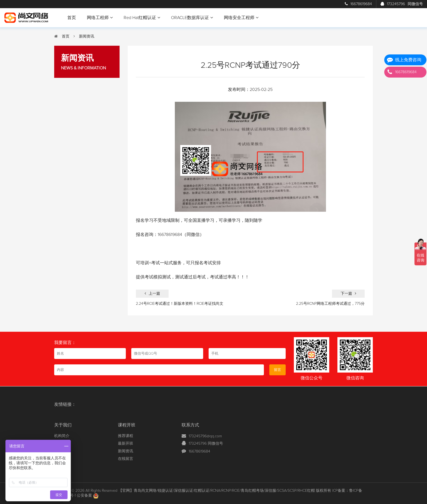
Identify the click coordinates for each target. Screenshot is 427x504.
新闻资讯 (87, 36)
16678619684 (358, 4)
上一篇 (152, 294)
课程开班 (127, 425)
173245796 (402, 4)
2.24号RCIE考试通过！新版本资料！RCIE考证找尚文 (180, 304)
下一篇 (348, 294)
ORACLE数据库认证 (192, 18)
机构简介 (62, 436)
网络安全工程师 (241, 18)
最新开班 (126, 444)
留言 (277, 370)
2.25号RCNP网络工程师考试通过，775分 (330, 304)
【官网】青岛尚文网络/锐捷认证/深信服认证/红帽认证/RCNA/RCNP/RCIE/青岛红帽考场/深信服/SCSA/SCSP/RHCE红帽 (217, 491)
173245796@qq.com (205, 436)
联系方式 (190, 425)
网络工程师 (100, 18)
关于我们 (63, 425)
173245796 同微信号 (206, 444)
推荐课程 (126, 436)
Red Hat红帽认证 (142, 18)
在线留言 (126, 459)
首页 (72, 18)
